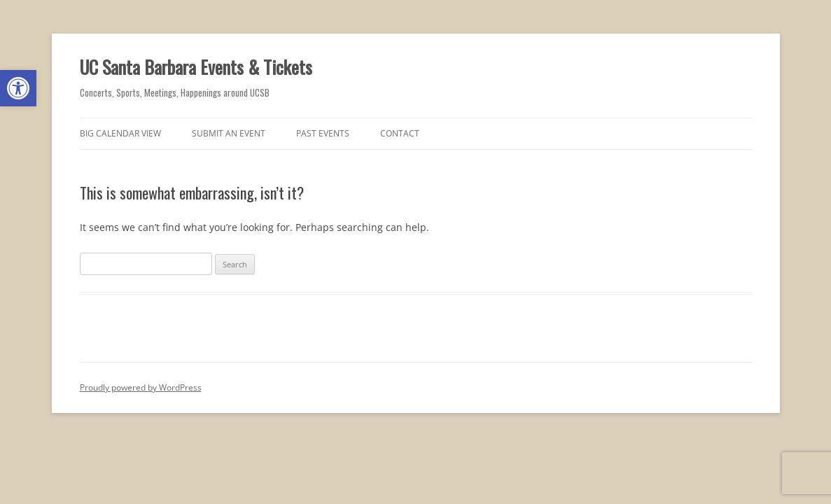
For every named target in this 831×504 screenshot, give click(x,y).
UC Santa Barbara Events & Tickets (196, 67)
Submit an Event (229, 133)
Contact (400, 133)
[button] (18, 88)
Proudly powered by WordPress (141, 387)
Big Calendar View (120, 133)
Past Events (323, 133)
